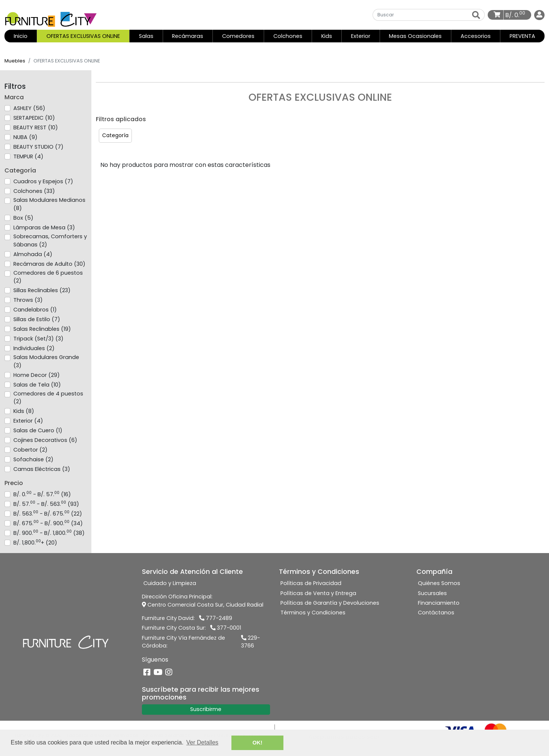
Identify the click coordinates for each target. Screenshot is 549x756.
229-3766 (251, 642)
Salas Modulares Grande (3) (46, 361)
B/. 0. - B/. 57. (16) (42, 494)
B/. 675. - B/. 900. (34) (48, 523)
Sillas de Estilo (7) (37, 319)
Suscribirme (206, 709)
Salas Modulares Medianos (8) (49, 204)
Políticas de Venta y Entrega (318, 593)
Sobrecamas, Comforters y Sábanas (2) (50, 240)
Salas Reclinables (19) (42, 329)
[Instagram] (169, 673)
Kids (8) (24, 411)
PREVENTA (522, 36)
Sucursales (432, 593)
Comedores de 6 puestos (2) (48, 277)
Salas (146, 36)
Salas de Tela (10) (37, 385)
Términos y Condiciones (313, 613)
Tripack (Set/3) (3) (38, 339)
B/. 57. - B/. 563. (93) (46, 504)
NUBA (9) (25, 137)
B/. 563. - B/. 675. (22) (48, 514)
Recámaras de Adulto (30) (49, 264)
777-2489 (216, 618)
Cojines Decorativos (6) (45, 440)
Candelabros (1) (35, 310)
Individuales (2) (34, 348)
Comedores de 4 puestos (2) (48, 398)
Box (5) (23, 218)
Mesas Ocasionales (415, 36)
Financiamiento (439, 603)
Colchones (288, 36)
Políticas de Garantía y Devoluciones (330, 603)
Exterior (361, 36)
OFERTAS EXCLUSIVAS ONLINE (83, 36)
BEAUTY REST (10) (36, 127)
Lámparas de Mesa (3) (44, 227)
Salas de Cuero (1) (38, 430)
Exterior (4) (28, 421)
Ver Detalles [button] (202, 742)
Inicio (25, 36)
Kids (327, 36)
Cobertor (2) (30, 450)
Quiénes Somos (439, 583)
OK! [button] (257, 743)
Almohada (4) (33, 254)
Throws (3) (28, 300)
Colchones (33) (34, 191)
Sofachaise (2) (33, 459)
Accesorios (476, 36)
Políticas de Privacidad (311, 583)
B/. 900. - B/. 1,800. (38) (49, 533)
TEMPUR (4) (28, 156)
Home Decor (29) (37, 375)
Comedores (238, 36)
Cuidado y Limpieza (170, 583)
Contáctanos (436, 613)
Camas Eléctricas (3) (42, 469)
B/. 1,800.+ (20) (35, 543)
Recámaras (188, 36)
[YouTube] (158, 673)
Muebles (15, 61)
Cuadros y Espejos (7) (43, 181)
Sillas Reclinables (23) (42, 290)
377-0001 (226, 628)
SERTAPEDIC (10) (34, 118)
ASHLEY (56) (29, 108)
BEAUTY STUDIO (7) (38, 147)
